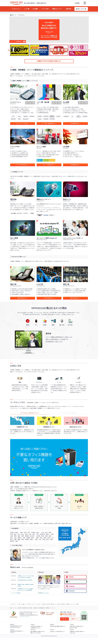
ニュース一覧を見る (16, 593)
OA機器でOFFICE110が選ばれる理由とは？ (54, 61)
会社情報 (77, 3)
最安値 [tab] (28, 322)
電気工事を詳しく (75, 298)
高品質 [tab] (45, 322)
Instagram (70, 586)
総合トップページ (14, 608)
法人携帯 (23, 604)
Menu (85, 3)
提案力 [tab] (53, 322)
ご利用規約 (35, 608)
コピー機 (19, 604)
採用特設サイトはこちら (43, 593)
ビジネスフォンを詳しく (23, 123)
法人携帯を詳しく (75, 123)
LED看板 (67, 604)
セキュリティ (34, 604)
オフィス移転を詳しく (49, 165)
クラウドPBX (28, 604)
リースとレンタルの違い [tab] (68, 413)
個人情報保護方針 (42, 608)
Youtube (70, 577)
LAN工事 (48, 604)
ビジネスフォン (13, 604)
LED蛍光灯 (63, 604)
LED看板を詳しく (75, 165)
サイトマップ (52, 608)
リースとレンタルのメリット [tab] (30, 413)
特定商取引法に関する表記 (27, 608)
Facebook (70, 591)
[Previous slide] (9, 50)
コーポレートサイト (24, 617)
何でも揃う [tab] (70, 322)
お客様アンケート (75, 619)
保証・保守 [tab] (62, 322)
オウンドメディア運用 (74, 604)
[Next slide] (89, 50)
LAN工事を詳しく (49, 298)
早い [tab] (36, 322)
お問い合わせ (65, 619)
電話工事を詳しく (23, 298)
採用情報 (47, 608)
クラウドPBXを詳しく (23, 165)
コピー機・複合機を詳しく (49, 123)
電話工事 (44, 604)
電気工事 (52, 604)
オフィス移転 (57, 604)
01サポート (39, 604)
